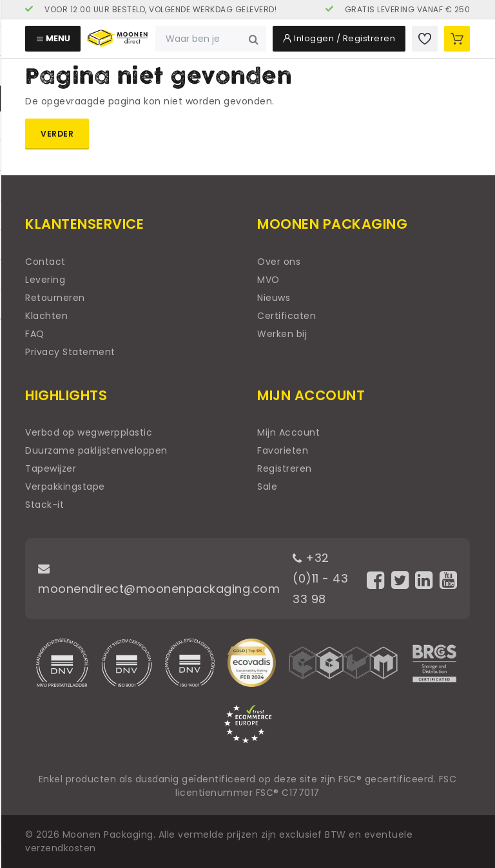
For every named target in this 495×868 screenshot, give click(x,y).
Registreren (285, 468)
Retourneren (55, 298)
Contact (45, 262)
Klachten (46, 316)
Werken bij (282, 334)
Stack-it (44, 505)
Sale (267, 487)
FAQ (35, 334)
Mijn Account (288, 432)
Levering (45, 280)
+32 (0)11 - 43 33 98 (320, 578)
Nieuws (274, 298)
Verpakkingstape (65, 487)
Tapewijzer (51, 468)
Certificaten (286, 316)
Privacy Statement (70, 352)
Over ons (279, 262)
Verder (57, 134)
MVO (268, 280)
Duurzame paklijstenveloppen (96, 450)
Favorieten (283, 450)
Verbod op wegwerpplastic (89, 432)
